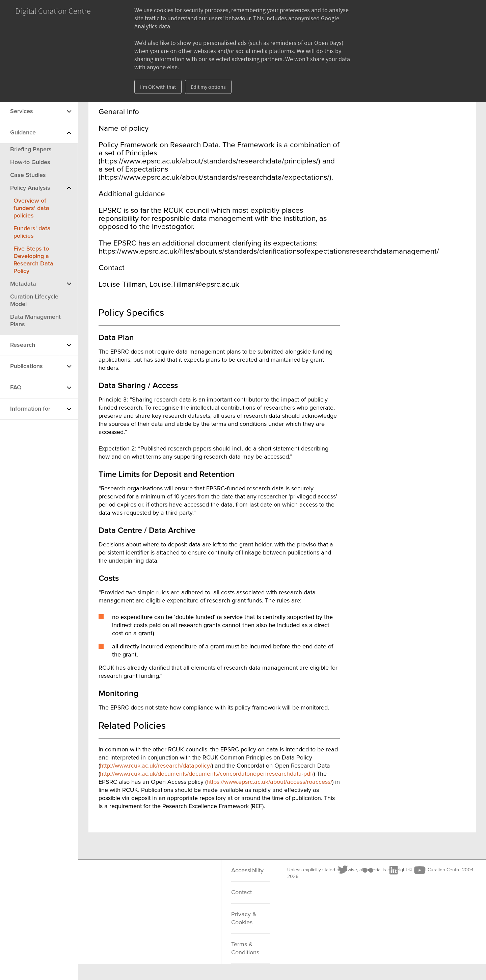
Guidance (23, 133)
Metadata (23, 284)
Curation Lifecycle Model (34, 301)
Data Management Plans (35, 321)
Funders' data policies (32, 232)
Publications (26, 366)
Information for (30, 409)
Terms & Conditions (245, 949)
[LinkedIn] (161, 879)
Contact (241, 893)
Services (22, 111)
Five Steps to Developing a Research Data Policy (33, 260)
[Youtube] (187, 879)
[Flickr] (136, 879)
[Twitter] (111, 879)
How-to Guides (30, 162)
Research (23, 345)
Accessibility (247, 871)
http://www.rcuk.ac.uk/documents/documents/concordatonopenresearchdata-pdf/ (207, 774)
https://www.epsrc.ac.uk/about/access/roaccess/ (269, 782)
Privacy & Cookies (244, 919)
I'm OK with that (158, 87)
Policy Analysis (30, 188)
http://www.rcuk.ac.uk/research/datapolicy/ (156, 766)
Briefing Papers (31, 150)
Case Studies (28, 175)
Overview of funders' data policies (31, 208)
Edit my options (208, 87)
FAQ (16, 388)
